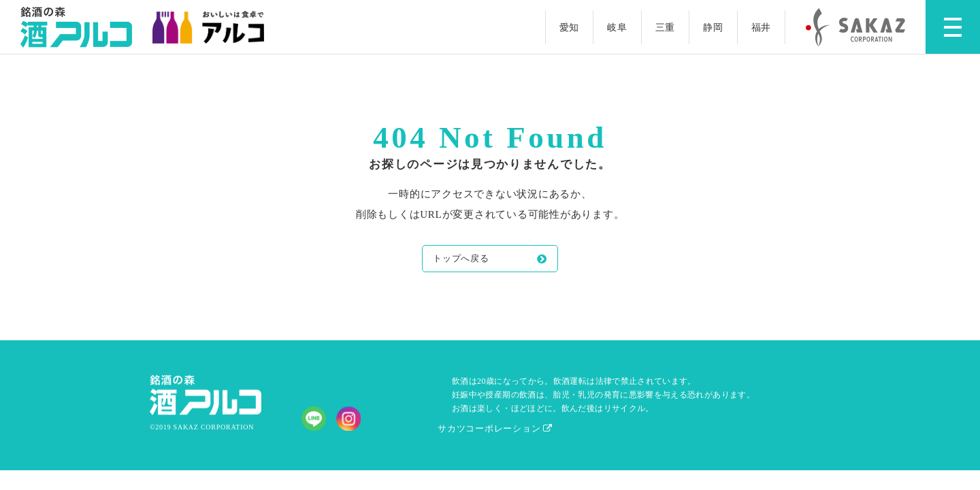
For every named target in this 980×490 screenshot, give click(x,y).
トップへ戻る (461, 258)
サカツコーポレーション (495, 428)
